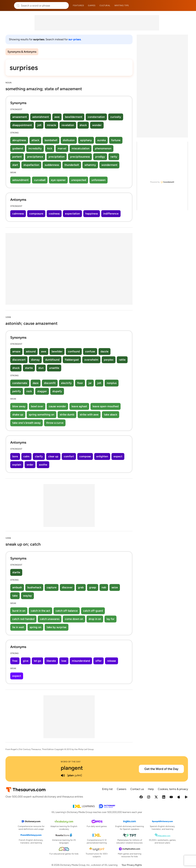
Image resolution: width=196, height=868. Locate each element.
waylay (27, 596)
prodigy (100, 157)
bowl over (37, 406)
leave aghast (79, 406)
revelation (68, 125)
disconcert (19, 360)
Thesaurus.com (8, 5)
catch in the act (40, 611)
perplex (109, 360)
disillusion (69, 140)
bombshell (51, 140)
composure (36, 214)
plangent (72, 768)
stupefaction (31, 165)
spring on (35, 627)
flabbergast (72, 360)
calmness (18, 214)
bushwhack (34, 587)
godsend (18, 148)
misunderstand (81, 661)
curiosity (116, 117)
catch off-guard (93, 611)
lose (64, 661)
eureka (102, 140)
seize (115, 587)
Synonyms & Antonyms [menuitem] (22, 52)
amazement (20, 117)
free (15, 661)
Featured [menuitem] (78, 5)
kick (50, 148)
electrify (66, 383)
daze (36, 383)
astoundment (20, 180)
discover (67, 587)
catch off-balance (67, 611)
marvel (62, 148)
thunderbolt (72, 165)
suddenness (52, 165)
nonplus (112, 383)
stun (41, 368)
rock (29, 391)
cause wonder (57, 406)
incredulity (35, 148)
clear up (53, 456)
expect (118, 456)
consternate (20, 383)
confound (74, 351)
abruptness (19, 140)
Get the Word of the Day (161, 769)
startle (29, 368)
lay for (110, 619)
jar (90, 383)
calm (26, 456)
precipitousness (80, 157)
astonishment (41, 117)
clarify (39, 456)
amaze (16, 351)
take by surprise (57, 627)
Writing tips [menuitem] (122, 5)
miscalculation (81, 148)
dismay (35, 360)
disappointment (22, 125)
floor (80, 383)
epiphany (86, 140)
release (112, 661)
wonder (97, 125)
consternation (96, 117)
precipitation (57, 157)
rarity (114, 157)
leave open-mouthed (106, 406)
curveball (40, 180)
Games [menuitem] (92, 5)
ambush (17, 587)
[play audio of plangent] (63, 775)
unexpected (79, 180)
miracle (51, 125)
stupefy (57, 391)
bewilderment (74, 117)
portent (17, 157)
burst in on (19, 611)
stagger (42, 391)
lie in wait (18, 627)
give (26, 661)
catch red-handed (23, 619)
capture (52, 587)
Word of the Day (71, 762)
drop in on (95, 619)
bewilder (57, 351)
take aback (111, 415)
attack (35, 140)
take (15, 596)
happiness (92, 214)
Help (151, 789)
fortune (116, 140)
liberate (51, 661)
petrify (17, 391)
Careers (122, 789)
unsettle (54, 368)
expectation (72, 214)
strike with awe (89, 415)
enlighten (102, 456)
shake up (18, 415)
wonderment (109, 165)
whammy (90, 165)
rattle (122, 360)
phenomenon (103, 148)
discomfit (50, 383)
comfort (69, 456)
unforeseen (99, 180)
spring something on (41, 415)
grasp (93, 587)
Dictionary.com (189, 5)
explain (17, 465)
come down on (74, 619)
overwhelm (91, 360)
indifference (111, 214)
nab (104, 587)
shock (83, 125)
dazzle (104, 351)
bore (15, 456)
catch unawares (50, 619)
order (30, 465)
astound (31, 351)
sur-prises (75, 39)
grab (81, 587)
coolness (54, 214)
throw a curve (55, 423)
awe (57, 117)
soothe (43, 465)
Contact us (137, 789)
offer (99, 661)
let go (37, 661)
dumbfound (52, 360)
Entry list (107, 789)
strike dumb (67, 415)
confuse (90, 351)
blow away (19, 406)
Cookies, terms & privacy (173, 789)
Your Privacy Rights (132, 865)
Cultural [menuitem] (105, 5)
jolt (39, 125)
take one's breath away (27, 423)
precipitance (35, 157)
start (15, 165)
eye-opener (58, 180)
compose (85, 456)
